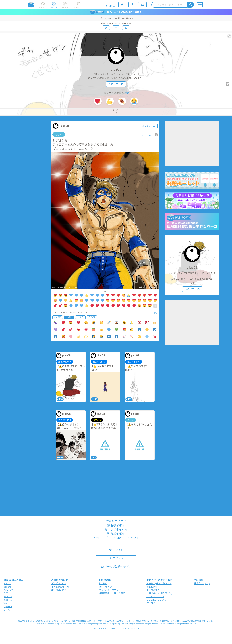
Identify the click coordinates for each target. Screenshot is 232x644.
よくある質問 (153, 590)
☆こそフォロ (116, 84)
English (7, 583)
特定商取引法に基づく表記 (112, 593)
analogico (122, 628)
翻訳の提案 (17, 580)
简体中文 (8, 597)
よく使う (58, 317)
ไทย (6, 603)
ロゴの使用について (156, 600)
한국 (6, 593)
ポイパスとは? (59, 590)
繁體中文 (8, 600)
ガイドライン (105, 587)
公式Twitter (153, 587)
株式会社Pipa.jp (202, 583)
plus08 (116, 69)
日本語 (7, 610)
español (8, 587)
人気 (69, 317)
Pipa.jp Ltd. (134, 628)
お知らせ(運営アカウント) (159, 583)
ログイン (116, 550)
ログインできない (155, 597)
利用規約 (103, 583)
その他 (92, 317)
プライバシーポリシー (110, 590)
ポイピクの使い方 (60, 587)
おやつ (80, 317)
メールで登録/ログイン (116, 566)
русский (8, 606)
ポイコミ (151, 603)
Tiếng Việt (9, 590)
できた (59, 134)
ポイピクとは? (59, 583)
